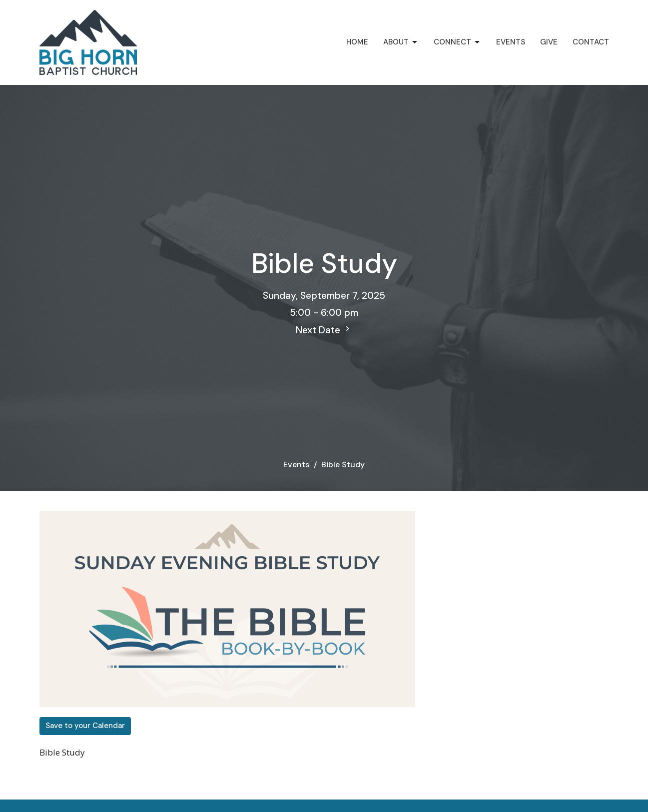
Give (549, 42)
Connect (457, 42)
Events (511, 42)
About (401, 42)
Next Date (324, 330)
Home (357, 42)
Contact (591, 42)
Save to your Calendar (85, 726)
